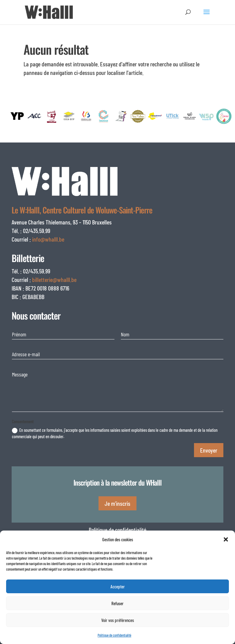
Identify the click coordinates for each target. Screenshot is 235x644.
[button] (226, 539)
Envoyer (209, 450)
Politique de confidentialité (114, 635)
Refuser (117, 603)
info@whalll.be (48, 239)
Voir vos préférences (118, 620)
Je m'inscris (117, 503)
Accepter (118, 587)
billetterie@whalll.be (54, 279)
